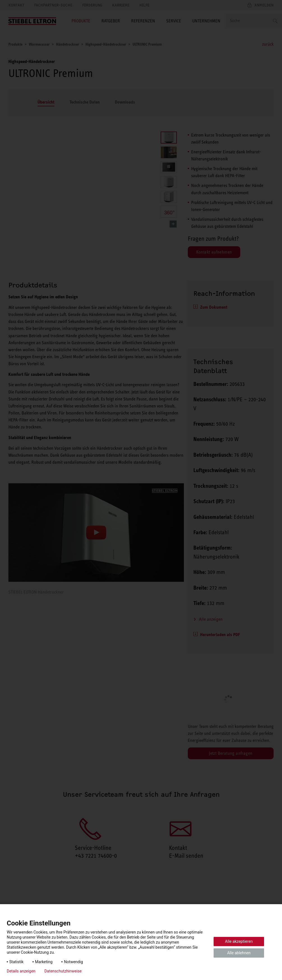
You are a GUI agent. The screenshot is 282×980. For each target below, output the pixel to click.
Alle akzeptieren (239, 941)
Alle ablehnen (239, 953)
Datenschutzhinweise (63, 971)
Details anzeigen (21, 971)
